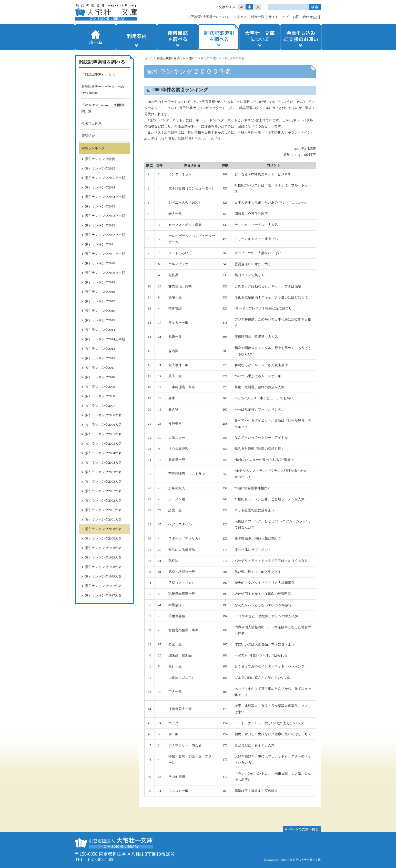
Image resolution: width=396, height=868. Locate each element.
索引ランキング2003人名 (103, 481)
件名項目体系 (92, 123)
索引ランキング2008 (100, 396)
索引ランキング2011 (100, 368)
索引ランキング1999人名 (103, 557)
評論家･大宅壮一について (210, 17)
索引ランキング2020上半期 (105, 273)
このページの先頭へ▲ (302, 829)
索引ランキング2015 (100, 320)
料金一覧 (258, 17)
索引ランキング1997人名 (103, 595)
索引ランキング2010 (100, 377)
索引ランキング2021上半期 (105, 254)
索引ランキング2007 (100, 406)
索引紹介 (88, 136)
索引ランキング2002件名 (103, 491)
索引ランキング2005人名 (103, 443)
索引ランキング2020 (100, 263)
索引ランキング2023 (100, 206)
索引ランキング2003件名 (103, 472)
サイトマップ (278, 17)
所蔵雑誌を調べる (178, 37)
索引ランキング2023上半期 (105, 216)
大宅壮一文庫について (260, 37)
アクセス (240, 17)
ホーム (95, 37)
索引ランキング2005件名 (103, 434)
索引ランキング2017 (100, 301)
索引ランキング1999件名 (103, 548)
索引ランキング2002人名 (103, 500)
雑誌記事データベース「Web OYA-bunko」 (103, 90)
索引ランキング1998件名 (103, 567)
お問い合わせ (303, 17)
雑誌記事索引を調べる (219, 37)
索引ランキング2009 (100, 387)
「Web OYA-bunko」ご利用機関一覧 (103, 108)
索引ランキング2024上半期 (105, 197)
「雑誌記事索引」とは (98, 74)
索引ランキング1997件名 (103, 586)
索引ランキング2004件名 (103, 453)
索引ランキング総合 (100, 159)
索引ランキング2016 (100, 311)
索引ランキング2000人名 (103, 538)
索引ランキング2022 (100, 225)
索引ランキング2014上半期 (105, 339)
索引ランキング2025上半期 (105, 178)
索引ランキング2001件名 (103, 510)
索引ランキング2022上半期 (105, 235)
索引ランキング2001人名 (103, 519)
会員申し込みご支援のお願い (301, 37)
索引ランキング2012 (100, 358)
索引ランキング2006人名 (103, 425)
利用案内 (137, 37)
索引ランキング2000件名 (103, 529)
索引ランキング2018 (100, 292)
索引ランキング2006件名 (103, 415)
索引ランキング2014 (100, 330)
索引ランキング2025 (100, 168)
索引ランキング (199, 58)
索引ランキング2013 (100, 349)
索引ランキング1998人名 (103, 576)
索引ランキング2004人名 (103, 462)
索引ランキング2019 (100, 282)
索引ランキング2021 (100, 244)
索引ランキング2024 (100, 187)
